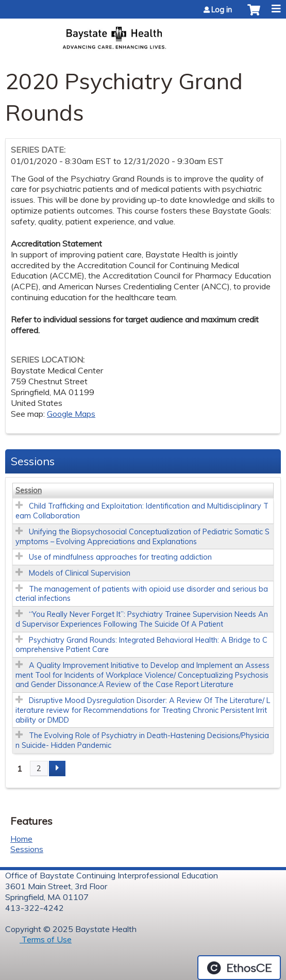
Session (29, 491)
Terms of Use (46, 939)
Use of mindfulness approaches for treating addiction (120, 557)
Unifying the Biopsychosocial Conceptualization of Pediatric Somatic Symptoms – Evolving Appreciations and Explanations (142, 537)
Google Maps (71, 414)
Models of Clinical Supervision (80, 573)
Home (21, 839)
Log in (222, 10)
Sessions (27, 849)
